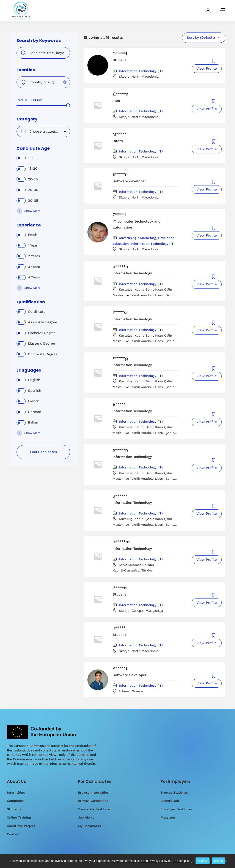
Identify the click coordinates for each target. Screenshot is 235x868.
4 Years (34, 277)
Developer (166, 238)
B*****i (120, 628)
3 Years (34, 267)
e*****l (120, 404)
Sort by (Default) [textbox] (201, 38)
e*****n (120, 267)
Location (26, 70)
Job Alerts (86, 817)
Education (121, 244)
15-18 (32, 158)
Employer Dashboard (177, 809)
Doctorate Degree (43, 354)
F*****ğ (120, 358)
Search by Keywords (39, 41)
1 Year (33, 245)
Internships (16, 792)
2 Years (34, 256)
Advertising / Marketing (137, 238)
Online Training (19, 817)
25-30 (33, 190)
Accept (203, 861)
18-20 (33, 169)
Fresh (33, 235)
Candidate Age (33, 148)
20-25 (33, 179)
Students (14, 809)
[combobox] (43, 131)
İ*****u (120, 312)
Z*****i (119, 215)
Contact (13, 834)
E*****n (120, 174)
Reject (218, 861)
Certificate (37, 312)
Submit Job (170, 801)
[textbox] (40, 131)
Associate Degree (43, 322)
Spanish (35, 391)
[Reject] (226, 863)
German (35, 412)
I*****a (120, 588)
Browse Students (174, 792)
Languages (29, 370)
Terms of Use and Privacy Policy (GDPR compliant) (158, 861)
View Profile (207, 68)
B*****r (120, 496)
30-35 (33, 201)
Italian (33, 422)
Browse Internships (93, 792)
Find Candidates (43, 452)
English (34, 380)
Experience (29, 225)
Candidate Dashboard (95, 809)
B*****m (121, 542)
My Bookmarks (89, 826)
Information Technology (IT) (141, 71)
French (34, 401)
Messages (168, 817)
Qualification (31, 302)
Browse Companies (93, 801)
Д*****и (120, 94)
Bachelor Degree (42, 333)
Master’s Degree (42, 343)
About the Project (21, 826)
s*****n (120, 450)
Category (27, 119)
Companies (16, 801)
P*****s (120, 668)
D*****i (120, 54)
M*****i (120, 134)
